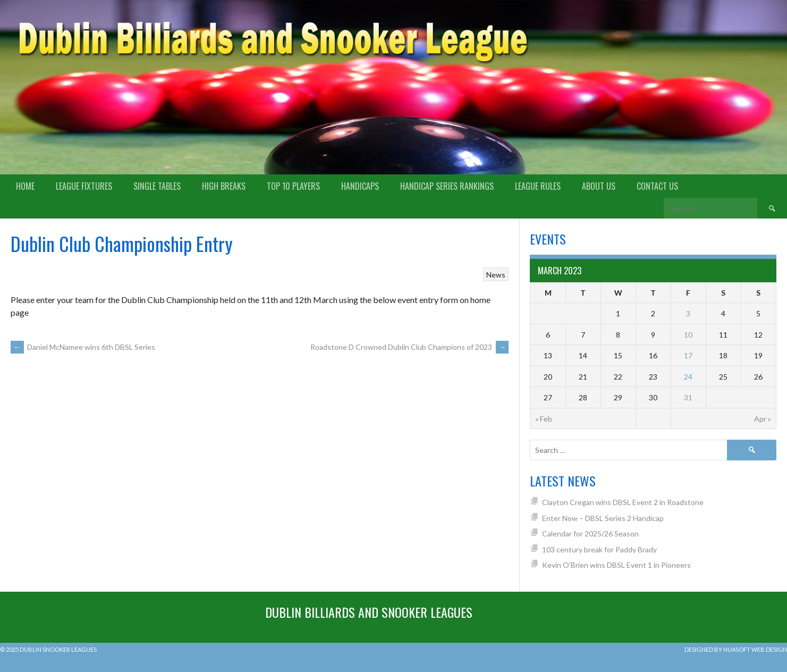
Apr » (763, 419)
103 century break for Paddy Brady (599, 549)
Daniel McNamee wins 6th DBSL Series (83, 347)
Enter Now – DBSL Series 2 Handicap (603, 518)
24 (688, 377)
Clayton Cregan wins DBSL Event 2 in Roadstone (623, 502)
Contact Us (657, 186)
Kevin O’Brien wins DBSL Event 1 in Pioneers (616, 565)
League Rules (538, 186)
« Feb (544, 419)
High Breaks (224, 186)
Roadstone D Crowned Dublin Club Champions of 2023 (409, 347)
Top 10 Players (293, 186)
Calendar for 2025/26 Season (590, 534)
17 (688, 355)
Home (25, 186)
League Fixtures (84, 186)
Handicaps (360, 186)
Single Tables (157, 186)
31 (688, 397)
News (496, 275)
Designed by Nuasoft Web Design (736, 649)
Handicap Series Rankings (447, 186)
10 (688, 335)
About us (599, 186)
